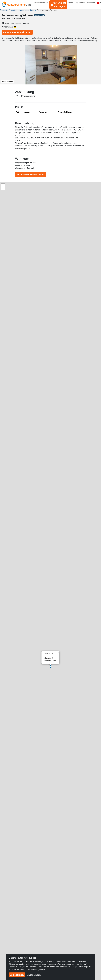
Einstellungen (34, 975)
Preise (71, 3)
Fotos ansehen (8, 81)
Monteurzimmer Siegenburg (22, 10)
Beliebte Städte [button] (40, 3)
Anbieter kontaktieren (17, 32)
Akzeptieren (17, 975)
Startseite (4, 10)
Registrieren (80, 3)
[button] (50, 667)
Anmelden (91, 3)
